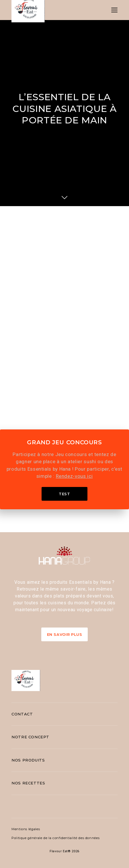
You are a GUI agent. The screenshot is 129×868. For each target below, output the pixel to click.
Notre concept (30, 737)
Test (64, 494)
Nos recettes (28, 783)
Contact (22, 714)
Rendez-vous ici (74, 476)
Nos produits (28, 760)
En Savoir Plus (65, 634)
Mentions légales (26, 829)
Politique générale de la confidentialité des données (55, 838)
